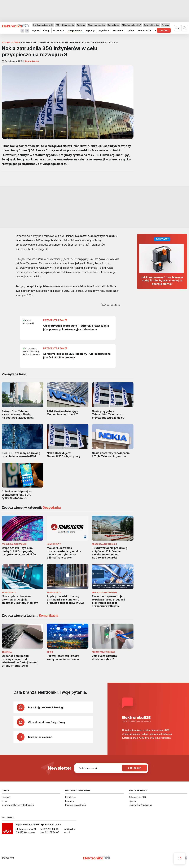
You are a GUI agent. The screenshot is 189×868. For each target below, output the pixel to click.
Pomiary (165, 25)
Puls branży (144, 30)
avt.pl (67, 832)
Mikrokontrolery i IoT (131, 25)
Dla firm (164, 30)
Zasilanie (81, 25)
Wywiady (104, 30)
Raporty (90, 30)
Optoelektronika (151, 25)
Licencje (69, 801)
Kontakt (6, 797)
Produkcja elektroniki (43, 25)
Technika (118, 30)
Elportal (132, 801)
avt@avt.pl (70, 829)
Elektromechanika (96, 25)
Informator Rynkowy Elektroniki (18, 805)
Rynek (36, 30)
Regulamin (70, 797)
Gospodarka (75, 30)
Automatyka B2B (137, 797)
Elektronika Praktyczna (140, 805)
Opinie (130, 30)
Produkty (59, 30)
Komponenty (68, 25)
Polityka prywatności (76, 805)
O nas (5, 801)
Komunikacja (113, 25)
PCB (58, 25)
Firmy (46, 30)
